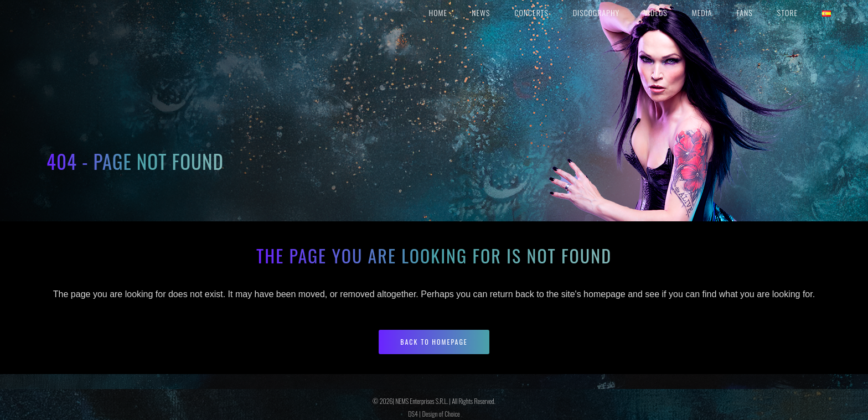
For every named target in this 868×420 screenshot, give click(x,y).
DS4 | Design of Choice (434, 414)
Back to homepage (434, 342)
